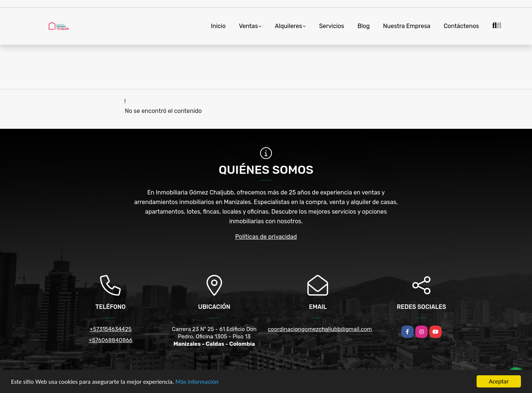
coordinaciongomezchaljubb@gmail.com (320, 329)
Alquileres (289, 26)
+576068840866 (111, 340)
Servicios (332, 26)
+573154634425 (110, 329)
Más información (197, 382)
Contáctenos (461, 26)
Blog (363, 26)
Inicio (218, 26)
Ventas (248, 26)
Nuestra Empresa (407, 26)
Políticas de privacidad (266, 237)
